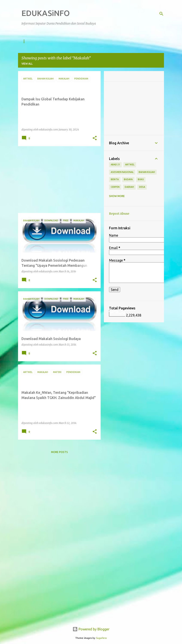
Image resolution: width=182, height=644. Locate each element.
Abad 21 (115, 164)
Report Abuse (119, 214)
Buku (141, 179)
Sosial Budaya (75, 41)
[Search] (161, 14)
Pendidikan (47, 41)
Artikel (101, 41)
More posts (59, 452)
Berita (121, 41)
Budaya (128, 179)
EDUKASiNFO (46, 13)
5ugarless (101, 638)
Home (26, 41)
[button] (95, 138)
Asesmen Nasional (122, 172)
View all (27, 64)
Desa (142, 187)
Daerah (129, 187)
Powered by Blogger (91, 629)
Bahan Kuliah (147, 172)
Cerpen (115, 187)
